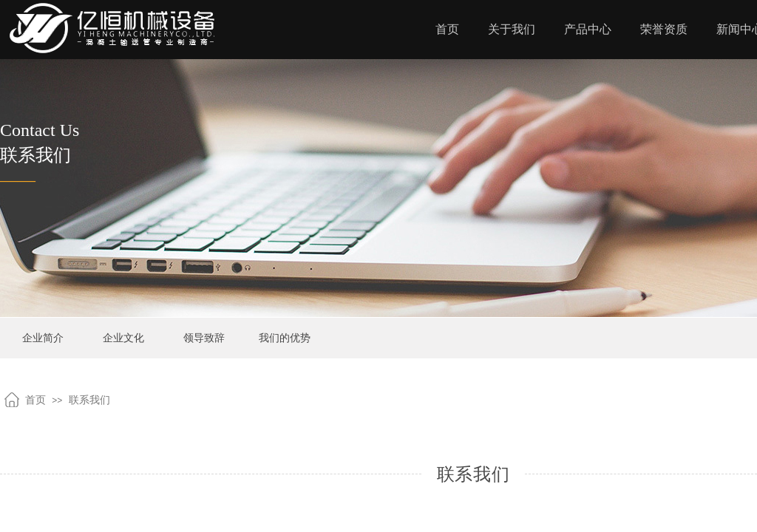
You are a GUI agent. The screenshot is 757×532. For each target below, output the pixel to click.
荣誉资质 (664, 29)
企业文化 (123, 338)
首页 (447, 29)
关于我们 (512, 29)
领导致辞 (204, 338)
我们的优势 (285, 338)
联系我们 (89, 400)
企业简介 (43, 338)
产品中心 (588, 29)
